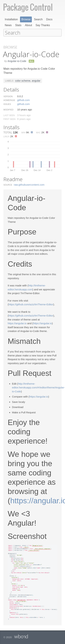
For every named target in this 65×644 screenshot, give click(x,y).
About (28, 25)
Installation (11, 19)
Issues (7, 104)
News (8, 25)
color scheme (23, 80)
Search (38, 19)
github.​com (23, 100)
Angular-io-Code (17, 61)
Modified (8, 109)
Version (8, 96)
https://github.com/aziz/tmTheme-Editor (31, 304)
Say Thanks (43, 25)
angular (36, 80)
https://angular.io (17, 323)
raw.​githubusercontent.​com (29, 184)
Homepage (9, 100)
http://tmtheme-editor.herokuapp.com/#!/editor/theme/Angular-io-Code (38, 387)
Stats (18, 25)
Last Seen (9, 115)
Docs (49, 19)
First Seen (9, 119)
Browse (26, 19)
